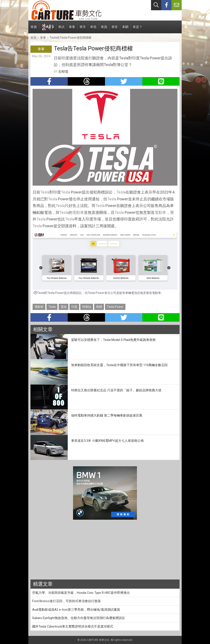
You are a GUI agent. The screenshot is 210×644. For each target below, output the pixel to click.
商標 (99, 307)
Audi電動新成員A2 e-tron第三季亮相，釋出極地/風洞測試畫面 (76, 610)
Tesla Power (115, 307)
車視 (93, 29)
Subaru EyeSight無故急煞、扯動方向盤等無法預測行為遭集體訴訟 (79, 618)
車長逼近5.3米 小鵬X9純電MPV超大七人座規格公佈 (107, 441)
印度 (74, 307)
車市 (83, 29)
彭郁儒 (63, 72)
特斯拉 (87, 307)
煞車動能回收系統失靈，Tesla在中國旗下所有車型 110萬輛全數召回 (119, 365)
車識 (104, 29)
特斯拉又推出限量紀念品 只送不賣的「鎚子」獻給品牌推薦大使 (116, 390)
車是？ (137, 29)
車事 (72, 29)
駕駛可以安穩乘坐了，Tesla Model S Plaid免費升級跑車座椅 (113, 340)
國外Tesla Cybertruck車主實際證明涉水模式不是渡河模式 (73, 626)
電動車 (78, 212)
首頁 (33, 38)
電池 (63, 307)
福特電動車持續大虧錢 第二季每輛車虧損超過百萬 (107, 415)
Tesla (45, 192)
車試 (61, 29)
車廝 (34, 29)
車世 (115, 29)
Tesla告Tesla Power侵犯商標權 (70, 38)
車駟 (125, 29)
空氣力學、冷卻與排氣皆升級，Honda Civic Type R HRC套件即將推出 (81, 593)
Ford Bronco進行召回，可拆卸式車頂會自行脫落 (66, 601)
